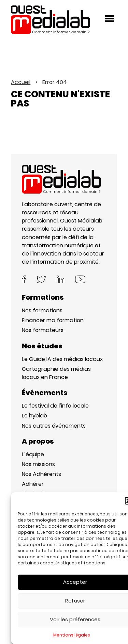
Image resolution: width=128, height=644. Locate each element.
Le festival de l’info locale (55, 406)
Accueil (21, 82)
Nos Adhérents (41, 474)
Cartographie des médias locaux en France (56, 373)
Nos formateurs (43, 330)
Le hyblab (34, 416)
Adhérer (33, 484)
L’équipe (33, 454)
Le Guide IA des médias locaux (62, 359)
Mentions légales (72, 635)
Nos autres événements (54, 426)
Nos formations (42, 310)
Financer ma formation (53, 320)
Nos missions (38, 464)
